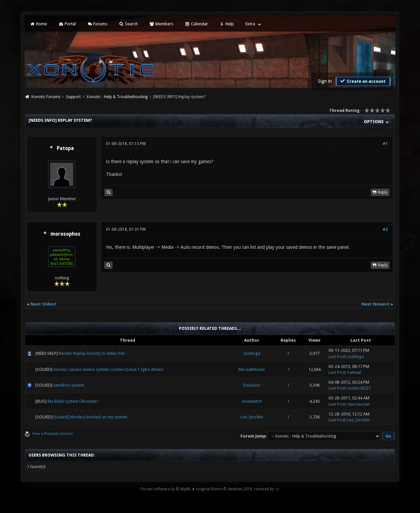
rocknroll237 (359, 388)
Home (38, 24)
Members (161, 24)
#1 (385, 144)
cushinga (252, 353)
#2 (385, 229)
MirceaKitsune (252, 369)
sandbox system (69, 385)
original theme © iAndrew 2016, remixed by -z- (238, 489)
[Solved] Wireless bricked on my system (90, 417)
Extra (250, 24)
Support (73, 97)
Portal (67, 24)
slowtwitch (252, 401)
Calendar (196, 24)
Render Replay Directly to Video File (92, 353)
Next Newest (376, 304)
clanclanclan (358, 404)
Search (128, 24)
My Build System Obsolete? (73, 401)
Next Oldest (43, 304)
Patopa (65, 148)
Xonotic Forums (46, 97)
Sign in (325, 81)
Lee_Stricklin (252, 417)
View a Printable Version (53, 434)
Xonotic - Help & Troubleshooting (117, 97)
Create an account (362, 81)
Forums (97, 24)
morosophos (65, 234)
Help (227, 24)
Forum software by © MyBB (165, 489)
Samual (354, 372)
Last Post (337, 357)
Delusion (252, 385)
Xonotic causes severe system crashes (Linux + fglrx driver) (108, 369)
